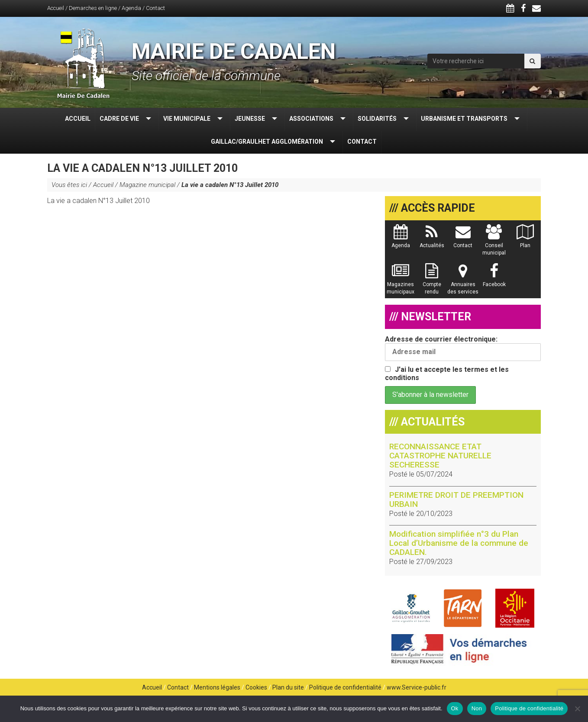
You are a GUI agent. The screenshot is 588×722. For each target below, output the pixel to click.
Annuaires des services (463, 283)
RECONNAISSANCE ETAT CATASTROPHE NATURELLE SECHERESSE (440, 456)
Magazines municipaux (401, 283)
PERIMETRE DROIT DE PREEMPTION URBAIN (456, 500)
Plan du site (288, 687)
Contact (155, 8)
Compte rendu (432, 283)
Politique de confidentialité (345, 687)
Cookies (256, 687)
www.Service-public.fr (417, 687)
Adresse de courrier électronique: (463, 348)
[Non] (577, 709)
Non (477, 708)
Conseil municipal (494, 244)
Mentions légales (217, 687)
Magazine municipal (147, 185)
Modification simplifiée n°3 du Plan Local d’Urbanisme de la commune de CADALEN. (459, 543)
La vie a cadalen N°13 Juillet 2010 (99, 201)
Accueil (56, 8)
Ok (455, 708)
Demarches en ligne (93, 8)
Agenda (131, 8)
